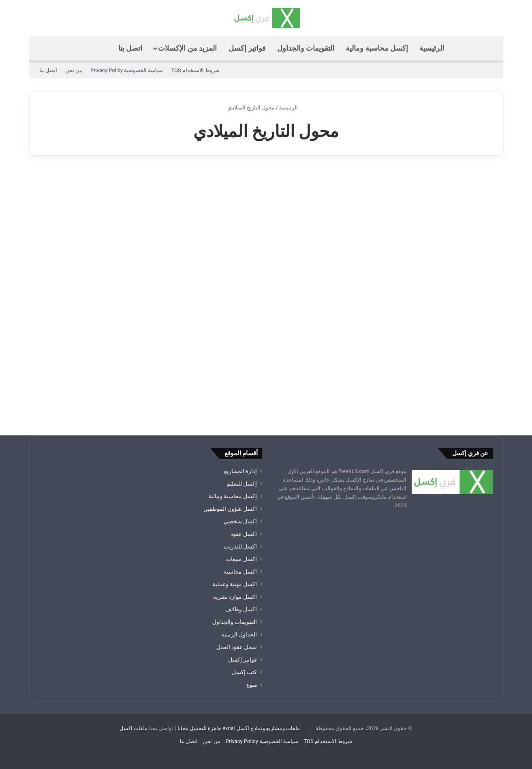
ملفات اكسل (134, 728)
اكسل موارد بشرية (235, 597)
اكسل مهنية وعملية (235, 584)
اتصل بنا (130, 48)
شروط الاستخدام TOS (195, 70)
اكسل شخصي (240, 521)
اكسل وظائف (241, 609)
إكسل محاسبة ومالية (377, 48)
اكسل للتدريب (240, 546)
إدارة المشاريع (240, 471)
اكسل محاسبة (240, 572)
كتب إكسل (244, 672)
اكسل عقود (244, 534)
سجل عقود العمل (237, 647)
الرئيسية (432, 48)
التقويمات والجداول (306, 48)
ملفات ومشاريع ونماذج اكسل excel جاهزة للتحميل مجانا (239, 728)
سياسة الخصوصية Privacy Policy (127, 70)
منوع (252, 685)
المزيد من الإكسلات (187, 48)
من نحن (74, 70)
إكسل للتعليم (242, 484)
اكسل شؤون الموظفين (230, 509)
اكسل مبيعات (241, 559)
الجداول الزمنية (239, 634)
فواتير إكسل (247, 48)
